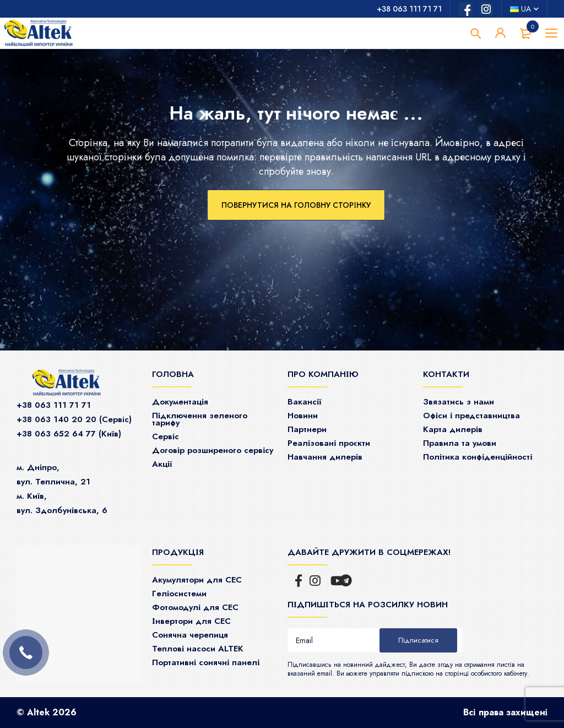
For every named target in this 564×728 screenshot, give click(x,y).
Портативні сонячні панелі (206, 662)
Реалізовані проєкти (329, 443)
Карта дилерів (453, 429)
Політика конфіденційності (478, 457)
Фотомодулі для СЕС (195, 607)
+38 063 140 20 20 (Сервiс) (74, 419)
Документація (180, 402)
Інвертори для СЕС (191, 621)
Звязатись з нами (459, 402)
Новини (303, 416)
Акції (162, 464)
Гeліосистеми (179, 594)
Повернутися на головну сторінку (296, 205)
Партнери (307, 429)
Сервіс (166, 436)
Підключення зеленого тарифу (200, 419)
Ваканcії (304, 402)
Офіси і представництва (471, 416)
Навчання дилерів (325, 457)
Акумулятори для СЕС (197, 580)
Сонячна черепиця (190, 635)
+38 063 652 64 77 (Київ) (69, 434)
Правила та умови (460, 443)
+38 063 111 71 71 (409, 9)
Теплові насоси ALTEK (198, 649)
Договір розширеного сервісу (213, 450)
